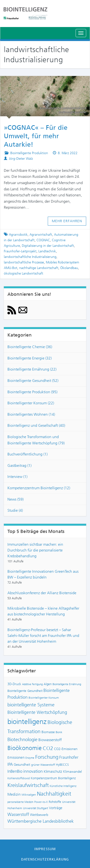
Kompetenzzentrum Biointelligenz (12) (39, 488)
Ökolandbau (69, 268)
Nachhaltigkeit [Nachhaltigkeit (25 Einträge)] (54, 794)
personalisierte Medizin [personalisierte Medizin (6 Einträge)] (20, 802)
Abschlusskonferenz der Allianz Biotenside (42, 593)
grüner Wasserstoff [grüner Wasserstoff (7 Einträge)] (43, 765)
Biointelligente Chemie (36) (30, 347)
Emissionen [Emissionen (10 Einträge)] (16, 758)
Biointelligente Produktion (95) (32, 392)
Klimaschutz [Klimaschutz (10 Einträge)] (53, 772)
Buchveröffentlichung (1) (27, 454)
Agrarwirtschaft (41, 235)
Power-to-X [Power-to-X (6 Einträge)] (41, 802)
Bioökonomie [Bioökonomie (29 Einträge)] (25, 748)
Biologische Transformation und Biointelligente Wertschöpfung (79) (36, 440)
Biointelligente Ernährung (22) (32, 369)
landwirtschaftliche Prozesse (24, 262)
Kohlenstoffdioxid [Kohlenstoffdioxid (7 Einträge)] (19, 778)
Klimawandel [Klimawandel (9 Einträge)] (72, 772)
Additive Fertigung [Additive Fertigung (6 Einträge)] (32, 684)
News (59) (15, 499)
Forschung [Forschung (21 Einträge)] (47, 757)
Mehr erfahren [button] (67, 221)
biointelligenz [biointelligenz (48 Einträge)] (27, 722)
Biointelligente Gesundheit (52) (33, 381)
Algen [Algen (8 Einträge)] (48, 684)
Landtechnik (47, 251)
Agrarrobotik (18, 235)
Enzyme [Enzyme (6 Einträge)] (30, 758)
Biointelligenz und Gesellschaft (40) (36, 425)
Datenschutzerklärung (45, 859)
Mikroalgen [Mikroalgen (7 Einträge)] (29, 795)
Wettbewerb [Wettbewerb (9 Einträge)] (39, 815)
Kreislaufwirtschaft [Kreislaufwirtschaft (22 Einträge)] (28, 785)
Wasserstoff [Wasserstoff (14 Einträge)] (18, 814)
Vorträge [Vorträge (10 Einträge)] (56, 808)
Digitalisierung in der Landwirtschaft (48, 246)
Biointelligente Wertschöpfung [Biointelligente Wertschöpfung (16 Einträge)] (37, 712)
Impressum (45, 849)
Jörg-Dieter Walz (21, 159)
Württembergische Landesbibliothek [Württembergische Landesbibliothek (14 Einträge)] (41, 821)
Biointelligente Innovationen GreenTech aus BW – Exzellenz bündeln (43, 574)
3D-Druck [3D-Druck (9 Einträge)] (14, 684)
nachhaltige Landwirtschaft (39, 268)
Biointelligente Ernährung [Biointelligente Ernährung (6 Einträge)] (67, 684)
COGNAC (43, 240)
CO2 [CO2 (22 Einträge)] (48, 748)
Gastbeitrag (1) (19, 465)
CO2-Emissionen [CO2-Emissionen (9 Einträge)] (66, 749)
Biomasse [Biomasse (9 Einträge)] (48, 732)
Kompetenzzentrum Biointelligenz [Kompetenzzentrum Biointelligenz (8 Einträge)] (53, 778)
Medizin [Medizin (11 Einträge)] (14, 794)
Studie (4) (15, 510)
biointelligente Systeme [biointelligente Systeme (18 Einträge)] (31, 705)
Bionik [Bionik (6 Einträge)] (59, 732)
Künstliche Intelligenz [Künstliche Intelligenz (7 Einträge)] (63, 786)
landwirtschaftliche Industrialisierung (30, 257)
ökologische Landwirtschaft (24, 273)
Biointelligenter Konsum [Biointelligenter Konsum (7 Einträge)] (44, 698)
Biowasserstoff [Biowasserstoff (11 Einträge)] (50, 740)
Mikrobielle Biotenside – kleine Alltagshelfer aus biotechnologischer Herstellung (43, 611)
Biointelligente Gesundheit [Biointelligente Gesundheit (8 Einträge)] (25, 691)
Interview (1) (17, 477)
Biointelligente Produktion (29, 153)
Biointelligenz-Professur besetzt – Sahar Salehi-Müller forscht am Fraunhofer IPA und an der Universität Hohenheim (43, 636)
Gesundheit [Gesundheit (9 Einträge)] (22, 765)
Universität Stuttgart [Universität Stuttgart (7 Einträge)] (36, 808)
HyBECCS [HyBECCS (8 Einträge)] (62, 765)
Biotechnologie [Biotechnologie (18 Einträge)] (22, 739)
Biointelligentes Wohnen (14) (31, 414)
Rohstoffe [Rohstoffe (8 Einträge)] (55, 802)
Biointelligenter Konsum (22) (31, 403)
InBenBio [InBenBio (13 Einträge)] (15, 771)
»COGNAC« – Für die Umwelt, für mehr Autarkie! (36, 136)
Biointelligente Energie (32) (30, 358)
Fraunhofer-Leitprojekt (20, 251)
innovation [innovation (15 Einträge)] (33, 771)
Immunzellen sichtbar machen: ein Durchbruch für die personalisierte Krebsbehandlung (35, 550)
